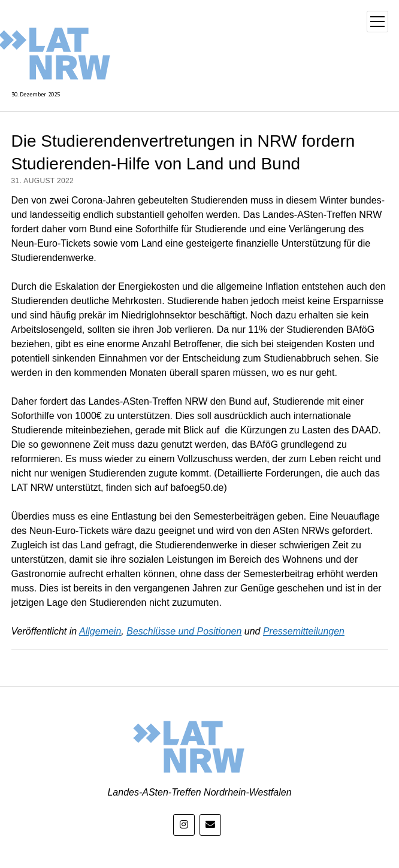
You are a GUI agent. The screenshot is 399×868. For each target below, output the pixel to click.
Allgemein (100, 631)
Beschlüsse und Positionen (184, 631)
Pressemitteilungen (304, 631)
